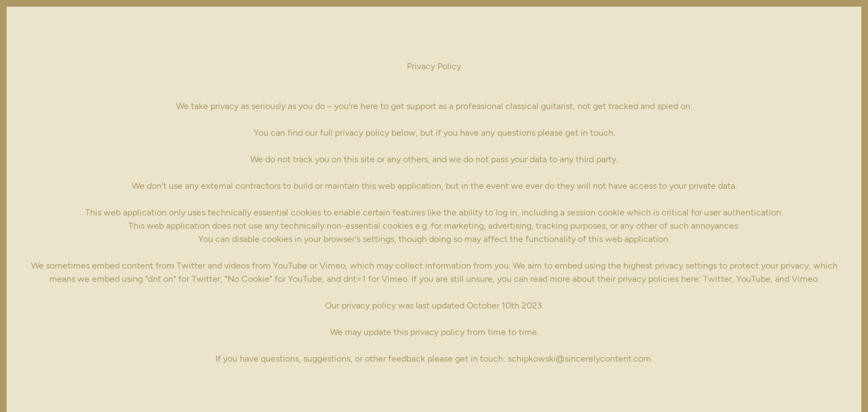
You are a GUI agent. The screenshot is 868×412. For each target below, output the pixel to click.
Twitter (717, 279)
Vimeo (805, 279)
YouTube (753, 279)
